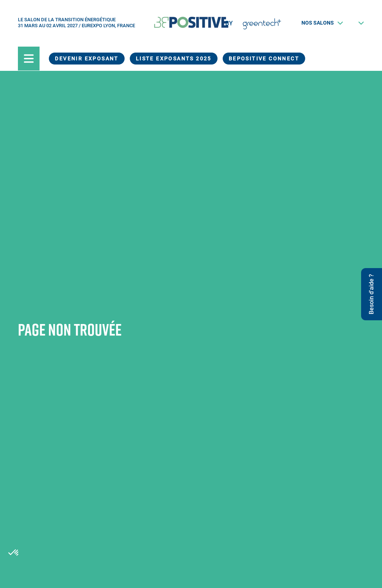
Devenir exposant (87, 59)
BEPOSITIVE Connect (264, 59)
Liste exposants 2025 (174, 59)
